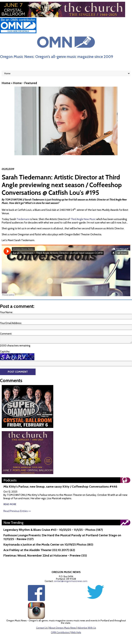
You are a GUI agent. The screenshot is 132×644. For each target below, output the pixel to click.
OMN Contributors (60, 632)
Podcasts (10, 480)
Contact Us (42, 628)
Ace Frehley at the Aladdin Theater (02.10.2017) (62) (39, 550)
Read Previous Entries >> (17, 511)
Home (6, 83)
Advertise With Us (87, 628)
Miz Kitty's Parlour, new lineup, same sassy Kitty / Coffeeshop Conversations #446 (60, 487)
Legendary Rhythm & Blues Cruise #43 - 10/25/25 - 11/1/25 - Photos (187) (53, 530)
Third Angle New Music (83, 219)
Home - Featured (25, 83)
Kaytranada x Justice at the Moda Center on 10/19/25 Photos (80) (48, 545)
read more (10, 504)
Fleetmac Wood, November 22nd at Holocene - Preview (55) (45, 556)
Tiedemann (23, 219)
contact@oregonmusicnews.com (71, 581)
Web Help (76, 632)
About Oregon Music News (62, 628)
